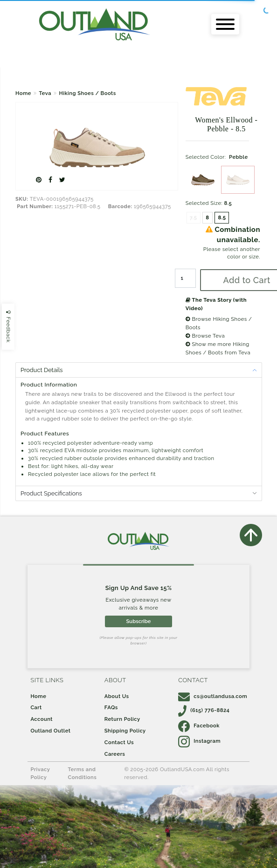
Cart (36, 707)
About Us (117, 696)
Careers (115, 754)
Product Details (42, 370)
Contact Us (119, 742)
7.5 (194, 217)
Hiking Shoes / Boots (87, 93)
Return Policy (122, 719)
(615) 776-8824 (204, 710)
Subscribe (139, 621)
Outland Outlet (50, 731)
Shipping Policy (125, 731)
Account (42, 719)
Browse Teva (205, 336)
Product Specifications (51, 493)
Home (23, 93)
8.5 (222, 217)
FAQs (111, 707)
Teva (45, 93)
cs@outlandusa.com (213, 696)
